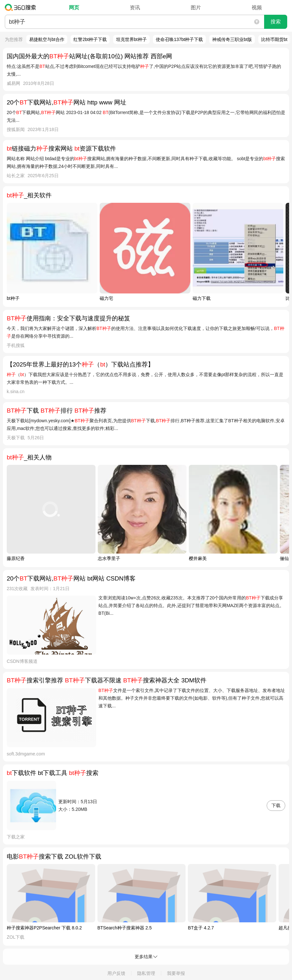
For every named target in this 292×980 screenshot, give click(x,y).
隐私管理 (146, 973)
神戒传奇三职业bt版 (232, 39)
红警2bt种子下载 (90, 39)
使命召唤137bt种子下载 (179, 39)
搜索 (276, 22)
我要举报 (176, 973)
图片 (196, 8)
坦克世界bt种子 (131, 39)
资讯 (135, 8)
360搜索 (22, 7)
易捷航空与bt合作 (47, 39)
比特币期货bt (274, 39)
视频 (257, 8)
